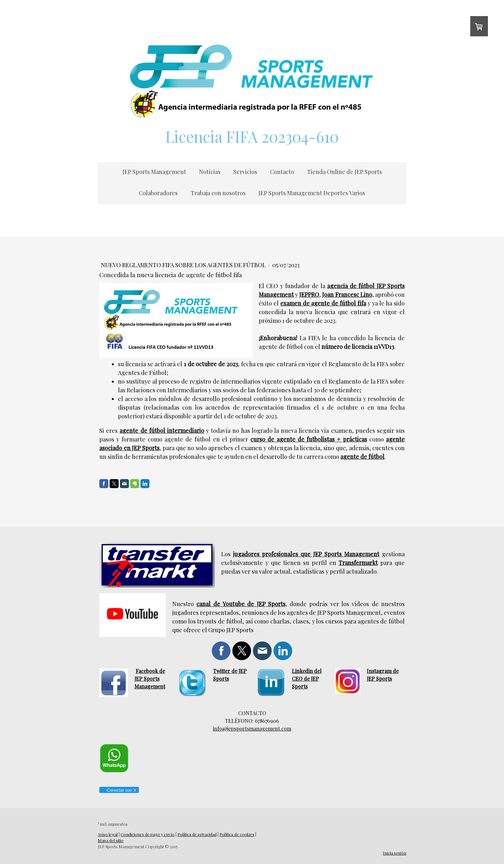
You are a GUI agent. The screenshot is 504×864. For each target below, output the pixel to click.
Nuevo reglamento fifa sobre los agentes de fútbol (184, 265)
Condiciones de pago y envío (148, 834)
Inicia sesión (395, 853)
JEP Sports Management (154, 172)
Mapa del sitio (111, 840)
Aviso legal (108, 834)
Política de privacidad (197, 834)
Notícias (210, 172)
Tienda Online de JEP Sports (344, 172)
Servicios (245, 172)
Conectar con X (119, 790)
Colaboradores (158, 193)
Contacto (282, 172)
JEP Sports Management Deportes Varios (312, 193)
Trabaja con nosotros (218, 193)
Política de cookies (237, 834)
